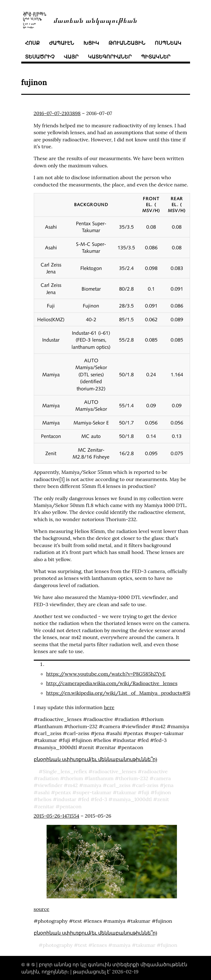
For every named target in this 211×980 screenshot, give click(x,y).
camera (162, 778)
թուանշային (127, 43)
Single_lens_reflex (65, 771)
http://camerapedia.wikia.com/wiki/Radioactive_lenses (112, 683)
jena (169, 785)
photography (58, 945)
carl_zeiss (119, 785)
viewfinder (50, 785)
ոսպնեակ (168, 43)
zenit (163, 799)
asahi (44, 792)
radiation (48, 778)
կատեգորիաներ (110, 57)
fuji (146, 792)
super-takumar (94, 792)
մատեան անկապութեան (95, 20)
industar (67, 799)
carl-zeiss (147, 785)
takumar (127, 792)
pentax (63, 792)
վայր (71, 57)
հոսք (32, 43)
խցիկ (91, 43)
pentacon (71, 806)
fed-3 (101, 799)
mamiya (92, 785)
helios (45, 799)
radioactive (155, 771)
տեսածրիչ (40, 57)
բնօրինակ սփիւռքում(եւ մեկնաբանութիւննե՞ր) (95, 759)
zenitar (46, 806)
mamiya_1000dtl (132, 799)
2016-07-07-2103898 (57, 113)
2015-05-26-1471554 (57, 816)
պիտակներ (156, 57)
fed (86, 799)
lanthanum (101, 778)
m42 (73, 785)
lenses (100, 945)
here (109, 707)
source (42, 909)
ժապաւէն (62, 43)
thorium (73, 778)
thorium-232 (134, 778)
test (83, 945)
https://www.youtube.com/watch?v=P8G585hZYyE (106, 674)
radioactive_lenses (114, 771)
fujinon (163, 792)
